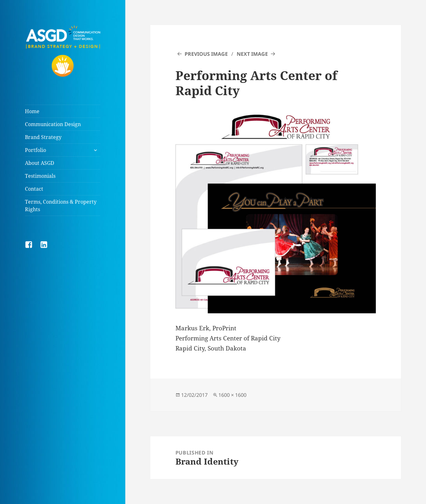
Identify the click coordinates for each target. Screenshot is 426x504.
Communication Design (53, 124)
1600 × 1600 (232, 395)
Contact (34, 189)
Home (32, 111)
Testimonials (40, 176)
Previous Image (206, 54)
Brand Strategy (43, 137)
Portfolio (35, 150)
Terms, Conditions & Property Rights (61, 206)
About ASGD (40, 163)
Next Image (252, 54)
